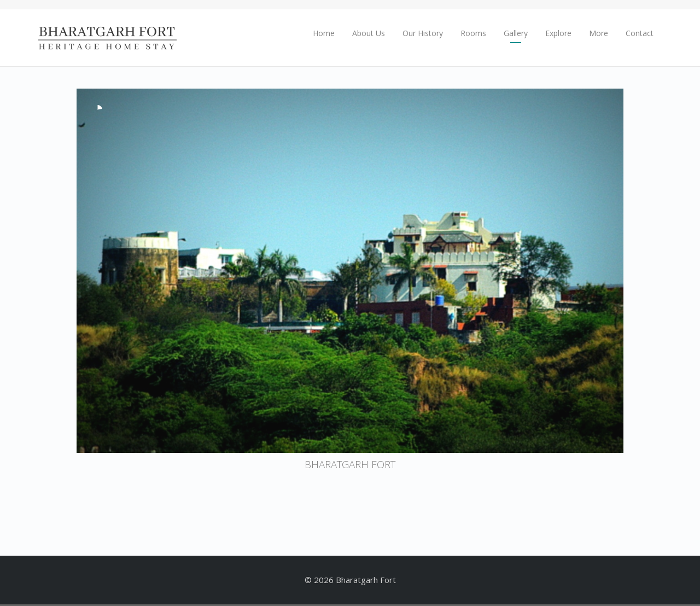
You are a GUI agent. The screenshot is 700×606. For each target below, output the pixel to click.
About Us (369, 33)
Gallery (516, 33)
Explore (558, 33)
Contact (640, 33)
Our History (423, 33)
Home (324, 33)
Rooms (473, 33)
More (599, 33)
